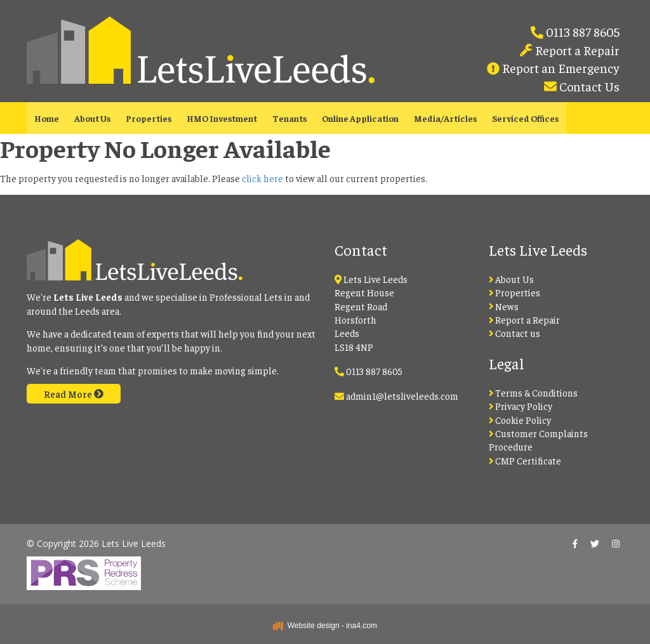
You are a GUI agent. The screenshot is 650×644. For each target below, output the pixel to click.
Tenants (289, 118)
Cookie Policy (520, 420)
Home (47, 118)
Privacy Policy (521, 406)
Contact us (515, 333)
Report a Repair (576, 50)
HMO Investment (222, 118)
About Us (92, 118)
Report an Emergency (560, 68)
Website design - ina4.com (325, 626)
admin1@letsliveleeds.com (402, 396)
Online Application (360, 118)
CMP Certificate (525, 460)
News (504, 306)
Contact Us (588, 86)
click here (262, 178)
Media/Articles (445, 118)
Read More (74, 394)
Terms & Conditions (534, 392)
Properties (149, 118)
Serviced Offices (525, 118)
